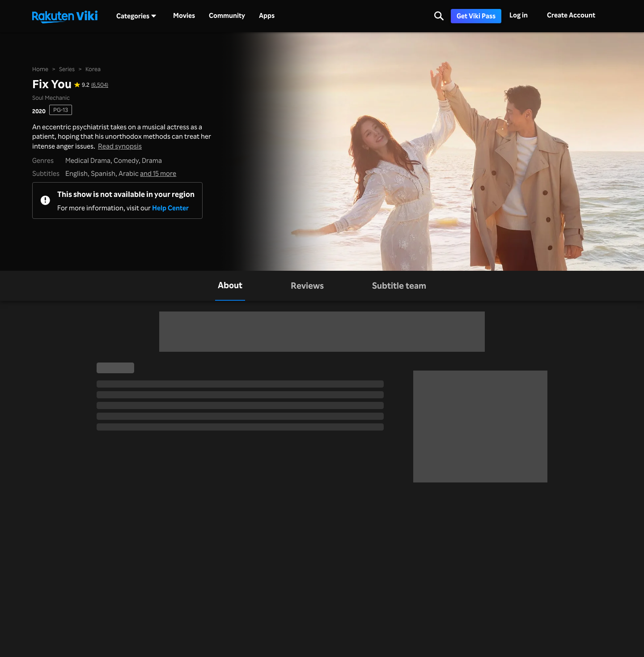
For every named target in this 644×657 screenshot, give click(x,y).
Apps (267, 16)
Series (67, 69)
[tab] (230, 286)
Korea (93, 69)
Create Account (571, 15)
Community (227, 16)
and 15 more (158, 173)
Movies (184, 16)
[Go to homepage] (65, 16)
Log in (519, 15)
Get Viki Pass (476, 16)
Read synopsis (120, 146)
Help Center (170, 208)
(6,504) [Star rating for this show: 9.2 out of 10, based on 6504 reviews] (100, 85)
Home (40, 69)
